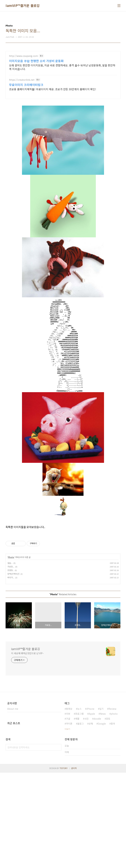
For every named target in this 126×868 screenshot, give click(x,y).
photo (114, 809)
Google (102, 819)
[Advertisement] (63, 74)
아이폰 (69, 819)
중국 (113, 819)
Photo (11, 652)
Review (112, 804)
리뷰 (68, 809)
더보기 (67, 824)
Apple (92, 809)
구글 (68, 814)
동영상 (69, 804)
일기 (101, 804)
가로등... (11, 662)
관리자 (74, 863)
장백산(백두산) (13, 669)
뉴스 (79, 804)
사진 (86, 814)
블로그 (80, 819)
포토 (108, 814)
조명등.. (11, 665)
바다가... (11, 673)
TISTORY (64, 863)
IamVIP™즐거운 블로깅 (23, 6)
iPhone (90, 804)
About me (13, 804)
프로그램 (79, 809)
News (103, 809)
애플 (77, 814)
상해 (91, 819)
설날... (10, 658)
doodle (97, 814)
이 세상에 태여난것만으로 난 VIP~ (27, 749)
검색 (58, 843)
